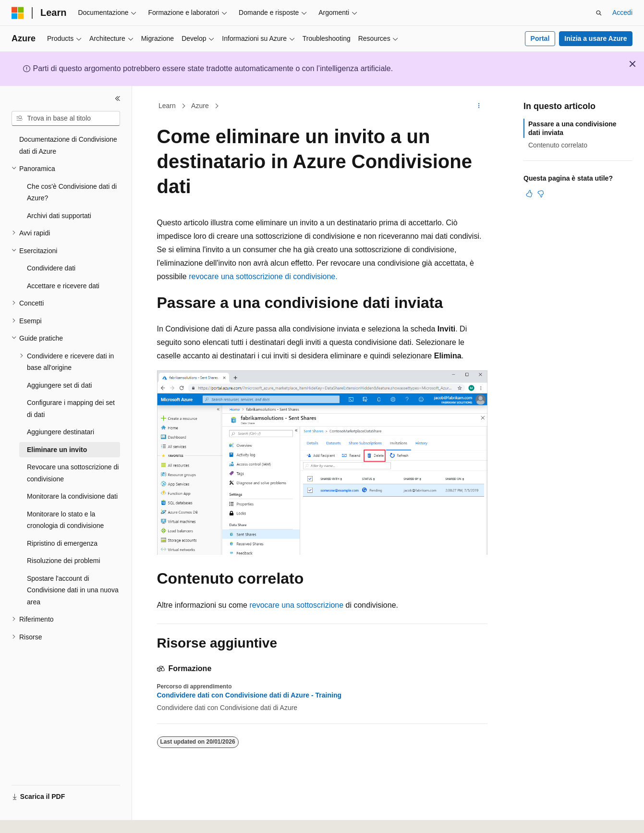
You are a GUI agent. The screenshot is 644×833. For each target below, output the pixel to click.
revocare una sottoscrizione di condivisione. (263, 276)
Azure (200, 106)
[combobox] (66, 119)
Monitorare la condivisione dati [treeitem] (72, 496)
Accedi (622, 12)
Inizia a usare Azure (595, 38)
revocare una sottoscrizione (296, 605)
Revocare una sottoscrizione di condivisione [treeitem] (73, 473)
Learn (167, 106)
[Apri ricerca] (599, 13)
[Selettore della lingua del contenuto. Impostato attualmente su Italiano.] (33, 817)
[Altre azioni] (479, 106)
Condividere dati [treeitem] (51, 268)
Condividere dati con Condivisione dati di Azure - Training (249, 695)
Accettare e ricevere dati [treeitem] (63, 286)
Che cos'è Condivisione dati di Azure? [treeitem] (72, 192)
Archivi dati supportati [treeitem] (59, 216)
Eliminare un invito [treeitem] (57, 450)
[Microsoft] (18, 13)
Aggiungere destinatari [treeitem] (61, 432)
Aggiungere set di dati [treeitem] (59, 385)
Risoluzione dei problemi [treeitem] (64, 561)
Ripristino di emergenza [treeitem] (62, 543)
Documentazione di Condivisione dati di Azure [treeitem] (68, 145)
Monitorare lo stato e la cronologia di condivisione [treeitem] (65, 520)
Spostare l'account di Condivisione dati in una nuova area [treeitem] (73, 590)
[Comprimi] (118, 98)
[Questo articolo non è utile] (541, 194)
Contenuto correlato (558, 145)
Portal (540, 38)
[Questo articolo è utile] (529, 194)
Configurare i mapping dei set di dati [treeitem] (71, 409)
